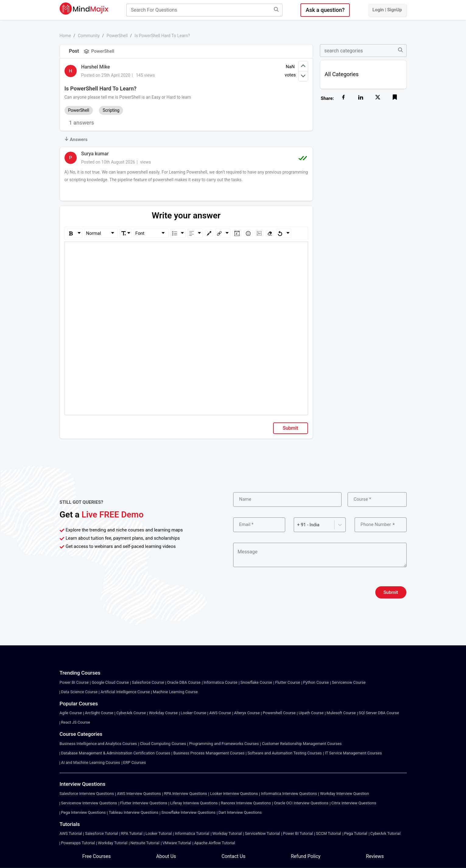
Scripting (111, 110)
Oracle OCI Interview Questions (301, 803)
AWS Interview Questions (139, 794)
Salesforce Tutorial (101, 833)
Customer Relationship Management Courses (302, 744)
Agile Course (71, 713)
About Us (166, 856)
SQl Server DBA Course (379, 713)
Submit (291, 428)
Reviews (375, 856)
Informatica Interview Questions (289, 794)
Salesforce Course (148, 682)
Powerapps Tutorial (78, 843)
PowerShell (117, 36)
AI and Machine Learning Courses (91, 762)
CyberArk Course (131, 713)
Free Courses (96, 856)
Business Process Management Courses (209, 753)
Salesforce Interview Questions (87, 794)
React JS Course (76, 722)
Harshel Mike (96, 67)
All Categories (342, 74)
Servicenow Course (349, 682)
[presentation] (279, 592)
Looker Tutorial (159, 833)
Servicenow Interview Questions (89, 803)
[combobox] (298, 525)
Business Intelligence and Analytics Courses (98, 744)
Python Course (316, 682)
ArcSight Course (99, 713)
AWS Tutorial (71, 833)
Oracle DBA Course (184, 682)
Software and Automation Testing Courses (285, 753)
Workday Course (163, 713)
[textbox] (186, 251)
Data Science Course (79, 692)
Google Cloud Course (110, 682)
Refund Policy (305, 856)
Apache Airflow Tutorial (215, 843)
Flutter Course (288, 682)
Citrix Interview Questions (354, 803)
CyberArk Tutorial (385, 833)
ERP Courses (135, 762)
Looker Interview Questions (234, 794)
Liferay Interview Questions (194, 803)
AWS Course (220, 713)
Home (65, 36)
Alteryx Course (247, 713)
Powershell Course (279, 713)
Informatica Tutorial (192, 833)
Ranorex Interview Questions (246, 803)
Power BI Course (74, 682)
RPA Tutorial (132, 833)
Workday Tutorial (227, 833)
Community (89, 36)
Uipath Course (311, 713)
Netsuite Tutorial (145, 843)
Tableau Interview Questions (133, 812)
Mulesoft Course (341, 713)
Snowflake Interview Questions (188, 812)
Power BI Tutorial (298, 833)
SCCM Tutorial (329, 833)
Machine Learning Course (175, 692)
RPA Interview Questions (186, 794)
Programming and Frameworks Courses (224, 744)
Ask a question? (325, 10)
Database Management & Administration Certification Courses (116, 753)
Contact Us (234, 856)
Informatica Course (221, 682)
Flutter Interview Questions (144, 803)
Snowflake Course (256, 682)
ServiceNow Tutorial (262, 833)
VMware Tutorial (177, 843)
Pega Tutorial (356, 833)
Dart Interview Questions (240, 812)
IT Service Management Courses (353, 753)
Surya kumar (95, 154)
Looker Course (194, 713)
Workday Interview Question (344, 794)
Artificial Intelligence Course (125, 692)
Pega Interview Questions (84, 812)
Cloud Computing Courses (163, 744)
